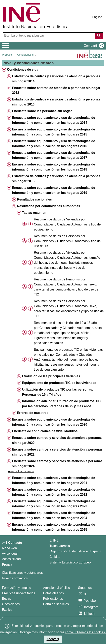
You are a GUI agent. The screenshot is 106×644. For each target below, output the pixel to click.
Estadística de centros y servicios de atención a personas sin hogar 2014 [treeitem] (56, 79)
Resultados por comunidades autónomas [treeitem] (49, 206)
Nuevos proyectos (15, 578)
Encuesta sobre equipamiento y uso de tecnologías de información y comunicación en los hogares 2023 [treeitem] (54, 504)
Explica (7, 610)
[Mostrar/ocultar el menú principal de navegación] (6, 46)
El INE (54, 540)
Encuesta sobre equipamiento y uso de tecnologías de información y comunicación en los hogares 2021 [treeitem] (54, 480)
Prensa (7, 565)
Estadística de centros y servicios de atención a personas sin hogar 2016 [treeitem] (56, 102)
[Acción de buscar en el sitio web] (99, 36)
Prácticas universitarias (19, 593)
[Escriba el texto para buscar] (49, 36)
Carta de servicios (56, 604)
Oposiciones (11, 604)
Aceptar (53, 639)
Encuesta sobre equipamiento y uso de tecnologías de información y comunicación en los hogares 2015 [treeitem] (54, 132)
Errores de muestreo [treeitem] (33, 413)
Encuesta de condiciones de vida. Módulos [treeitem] (45, 431)
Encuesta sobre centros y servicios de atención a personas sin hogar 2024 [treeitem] (57, 464)
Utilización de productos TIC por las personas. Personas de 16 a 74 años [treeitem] (58, 392)
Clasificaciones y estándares (22, 573)
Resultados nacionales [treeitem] (34, 199)
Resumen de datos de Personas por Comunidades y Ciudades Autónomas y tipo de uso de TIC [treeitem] (67, 241)
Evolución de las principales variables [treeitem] (51, 376)
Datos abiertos (54, 593)
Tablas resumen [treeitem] (34, 213)
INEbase (7, 55)
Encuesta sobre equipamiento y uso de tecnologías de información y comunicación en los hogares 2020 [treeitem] (54, 422)
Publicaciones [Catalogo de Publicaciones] (53, 599)
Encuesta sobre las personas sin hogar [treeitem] (42, 111)
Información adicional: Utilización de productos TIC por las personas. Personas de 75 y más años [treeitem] (61, 404)
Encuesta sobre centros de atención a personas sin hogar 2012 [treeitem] (56, 90)
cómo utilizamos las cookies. (85, 632)
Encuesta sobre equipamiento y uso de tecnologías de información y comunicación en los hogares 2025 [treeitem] (54, 527)
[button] (93, 46)
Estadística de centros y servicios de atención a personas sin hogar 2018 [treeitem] (56, 179)
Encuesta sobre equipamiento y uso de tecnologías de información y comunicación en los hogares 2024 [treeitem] (54, 515)
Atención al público (57, 588)
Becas (6, 599)
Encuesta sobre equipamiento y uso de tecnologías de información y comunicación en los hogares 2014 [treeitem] (54, 120)
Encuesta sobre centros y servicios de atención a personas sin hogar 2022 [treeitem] (57, 452)
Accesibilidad (11, 559)
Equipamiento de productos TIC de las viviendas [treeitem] (59, 383)
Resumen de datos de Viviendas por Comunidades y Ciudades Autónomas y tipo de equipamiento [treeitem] (67, 224)
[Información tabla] (30, 224)
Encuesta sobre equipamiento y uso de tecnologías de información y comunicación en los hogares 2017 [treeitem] (54, 155)
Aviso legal (10, 554)
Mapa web (9, 548)
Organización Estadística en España (75, 551)
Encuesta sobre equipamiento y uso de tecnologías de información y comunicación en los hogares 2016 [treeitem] (54, 144)
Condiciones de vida (29, 55)
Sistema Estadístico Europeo (70, 562)
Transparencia (60, 546)
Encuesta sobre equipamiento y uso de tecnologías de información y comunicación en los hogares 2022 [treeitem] (54, 492)
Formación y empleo (17, 588)
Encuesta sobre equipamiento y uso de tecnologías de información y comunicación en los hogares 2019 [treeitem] (54, 190)
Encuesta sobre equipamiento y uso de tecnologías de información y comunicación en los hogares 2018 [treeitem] (54, 167)
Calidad (55, 557)
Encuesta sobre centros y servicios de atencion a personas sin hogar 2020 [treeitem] (57, 440)
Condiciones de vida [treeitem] (23, 70)
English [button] (97, 17)
